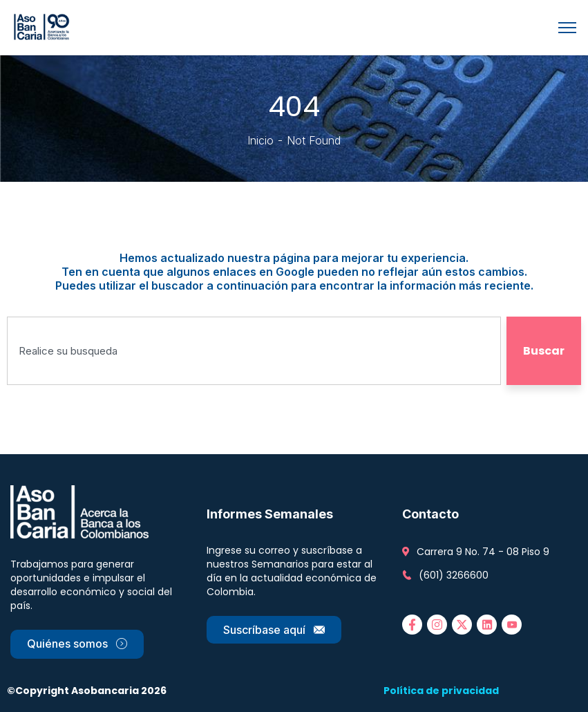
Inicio (260, 140)
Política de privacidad (441, 691)
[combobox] (254, 351)
